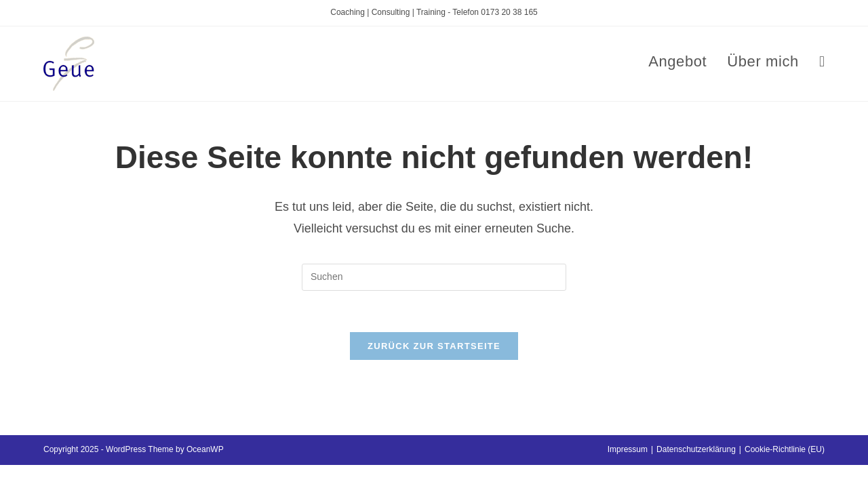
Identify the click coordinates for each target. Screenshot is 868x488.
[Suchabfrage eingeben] (434, 277)
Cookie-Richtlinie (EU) (785, 449)
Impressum (628, 449)
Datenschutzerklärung (696, 449)
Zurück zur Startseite (434, 346)
